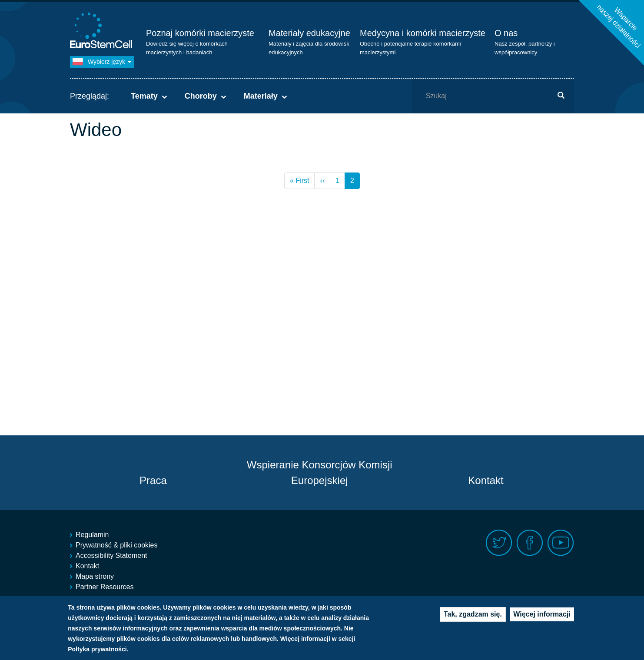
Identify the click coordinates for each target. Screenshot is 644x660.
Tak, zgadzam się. (473, 619)
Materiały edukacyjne (309, 33)
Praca (153, 480)
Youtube (561, 543)
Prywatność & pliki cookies (117, 545)
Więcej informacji (542, 619)
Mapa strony (95, 576)
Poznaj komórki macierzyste (200, 33)
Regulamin (92, 535)
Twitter (499, 543)
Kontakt (486, 480)
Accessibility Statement (111, 556)
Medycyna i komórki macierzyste (423, 33)
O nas (506, 33)
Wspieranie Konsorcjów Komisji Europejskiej (320, 473)
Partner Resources (105, 587)
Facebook (530, 543)
